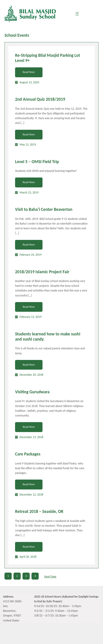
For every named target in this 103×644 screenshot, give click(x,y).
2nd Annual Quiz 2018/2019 (40, 99)
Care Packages (28, 454)
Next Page (50, 577)
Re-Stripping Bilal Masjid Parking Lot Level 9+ (48, 58)
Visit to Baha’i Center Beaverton (44, 209)
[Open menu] (77, 14)
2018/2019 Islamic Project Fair (42, 272)
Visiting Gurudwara (32, 392)
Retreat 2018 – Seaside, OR (39, 511)
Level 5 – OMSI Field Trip (37, 162)
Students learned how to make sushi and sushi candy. (48, 337)
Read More (29, 72)
